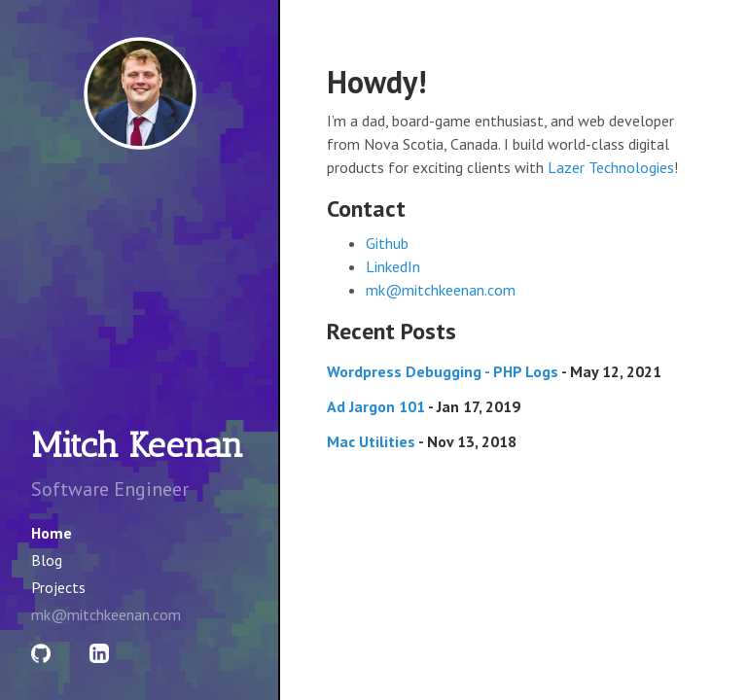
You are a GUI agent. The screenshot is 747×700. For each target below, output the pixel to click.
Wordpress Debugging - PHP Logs (443, 371)
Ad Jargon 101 (376, 406)
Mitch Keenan (137, 445)
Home (52, 533)
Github (387, 243)
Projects (58, 587)
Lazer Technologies (611, 167)
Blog (47, 560)
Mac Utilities (371, 441)
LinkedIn (393, 266)
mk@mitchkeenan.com (441, 290)
